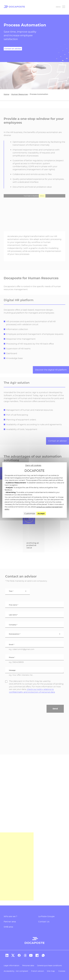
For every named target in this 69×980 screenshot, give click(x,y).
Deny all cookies (33, 465)
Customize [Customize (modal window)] (30, 514)
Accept (41, 514)
